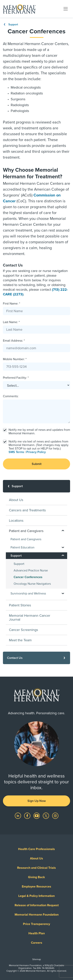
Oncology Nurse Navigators (32, 584)
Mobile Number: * (15, 359)
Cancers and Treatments (27, 510)
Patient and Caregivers (26, 539)
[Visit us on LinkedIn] (18, 816)
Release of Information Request (37, 905)
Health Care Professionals (36, 849)
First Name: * (11, 304)
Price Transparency (36, 924)
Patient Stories (20, 605)
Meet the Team (20, 640)
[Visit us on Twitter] (46, 816)
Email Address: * (14, 341)
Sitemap (37, 959)
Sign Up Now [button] (37, 801)
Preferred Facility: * (16, 378)
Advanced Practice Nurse (31, 570)
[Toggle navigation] (66, 9)
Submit (37, 464)
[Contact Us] (36, 658)
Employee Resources (36, 887)
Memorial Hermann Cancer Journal (30, 617)
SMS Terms (16, 452)
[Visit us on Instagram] (55, 816)
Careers (37, 943)
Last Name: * (11, 322)
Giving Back (36, 877)
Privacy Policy (36, 452)
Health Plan (37, 933)
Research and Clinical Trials (36, 868)
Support (10, 24)
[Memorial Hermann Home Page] (19, 9)
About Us (16, 500)
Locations (16, 521)
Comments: (11, 396)
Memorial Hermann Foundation (37, 915)
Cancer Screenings (23, 630)
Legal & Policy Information (36, 896)
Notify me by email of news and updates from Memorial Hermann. (39, 432)
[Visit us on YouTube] (37, 816)
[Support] (36, 486)
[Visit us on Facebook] (28, 816)
